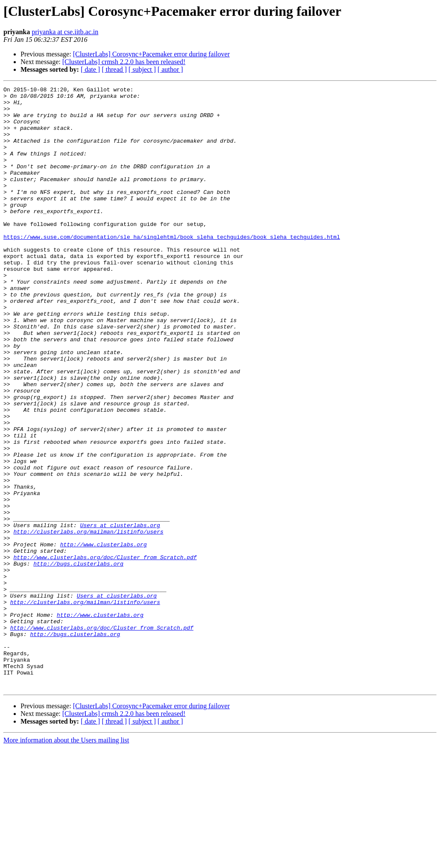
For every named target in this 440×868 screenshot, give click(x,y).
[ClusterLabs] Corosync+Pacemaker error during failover (151, 54)
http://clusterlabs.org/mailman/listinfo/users (88, 621)
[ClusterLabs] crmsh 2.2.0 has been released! (124, 62)
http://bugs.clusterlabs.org (78, 660)
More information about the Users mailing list (66, 861)
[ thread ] (114, 69)
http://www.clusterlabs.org (104, 636)
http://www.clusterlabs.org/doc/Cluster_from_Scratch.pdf (105, 652)
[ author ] (170, 69)
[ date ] (90, 69)
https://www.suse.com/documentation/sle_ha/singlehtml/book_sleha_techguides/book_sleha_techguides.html (172, 267)
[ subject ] (142, 69)
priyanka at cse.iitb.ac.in (65, 32)
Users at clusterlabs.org (120, 613)
